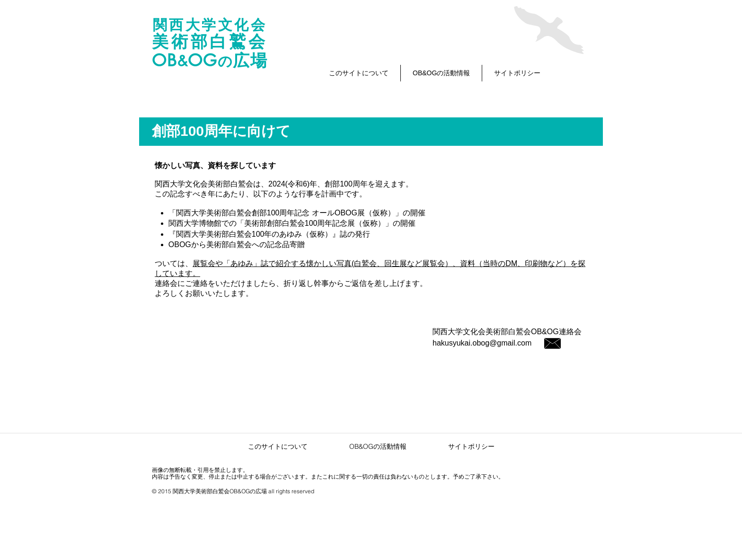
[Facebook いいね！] (301, 381)
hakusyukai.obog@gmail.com (482, 343)
